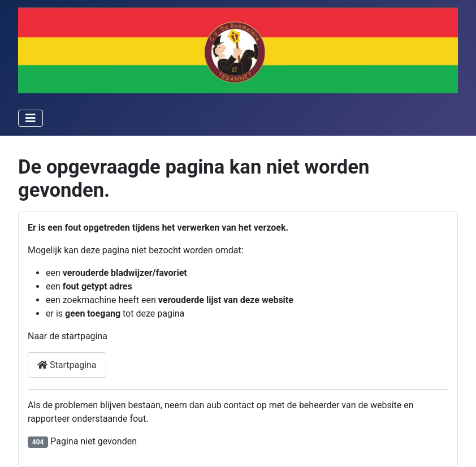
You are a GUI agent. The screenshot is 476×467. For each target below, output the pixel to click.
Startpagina (67, 365)
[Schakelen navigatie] (31, 118)
